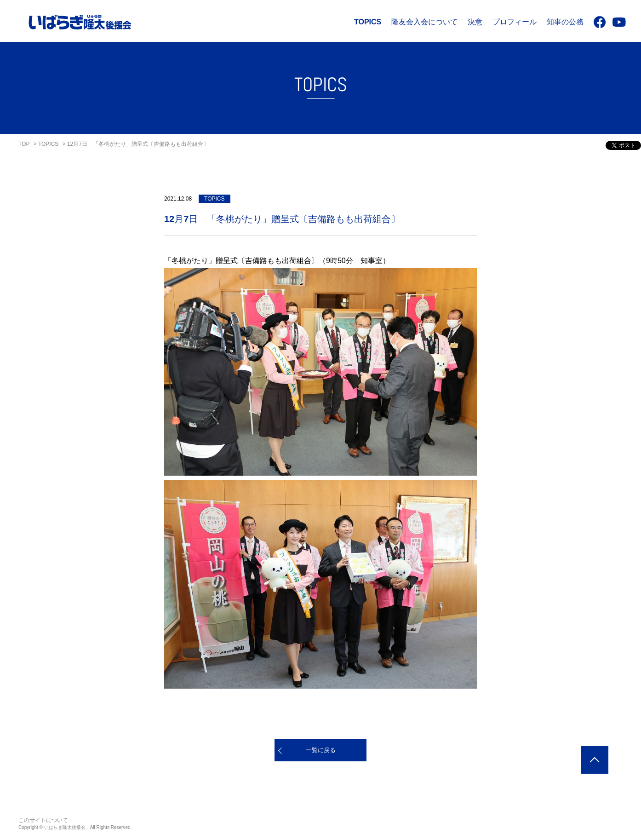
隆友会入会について (424, 22)
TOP (24, 144)
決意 (475, 22)
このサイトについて (43, 820)
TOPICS (368, 22)
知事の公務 (565, 22)
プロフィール (515, 22)
